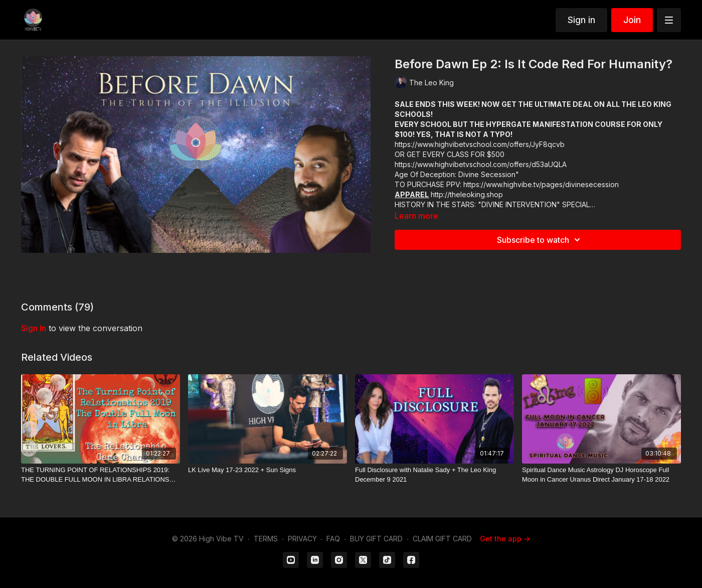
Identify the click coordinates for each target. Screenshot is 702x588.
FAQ (333, 539)
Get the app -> (505, 539)
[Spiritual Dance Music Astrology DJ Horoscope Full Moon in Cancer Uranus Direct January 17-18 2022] (601, 475)
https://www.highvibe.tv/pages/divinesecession (541, 184)
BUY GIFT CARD (376, 539)
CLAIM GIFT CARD (442, 539)
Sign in (581, 20)
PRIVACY (302, 539)
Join (632, 20)
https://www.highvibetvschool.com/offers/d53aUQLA (481, 164)
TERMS (266, 539)
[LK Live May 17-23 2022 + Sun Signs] (268, 470)
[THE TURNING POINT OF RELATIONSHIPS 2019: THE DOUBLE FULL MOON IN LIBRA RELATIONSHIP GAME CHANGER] (101, 475)
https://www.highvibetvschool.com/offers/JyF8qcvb (480, 144)
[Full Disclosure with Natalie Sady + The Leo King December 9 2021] (434, 475)
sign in (34, 328)
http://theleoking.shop (467, 194)
